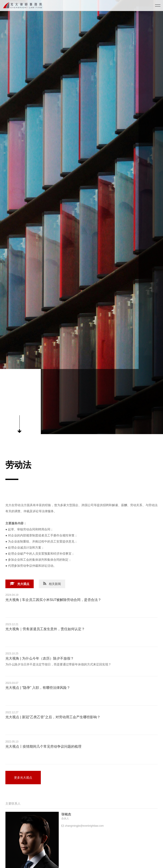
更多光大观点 (23, 778)
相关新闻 (52, 584)
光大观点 (20, 584)
